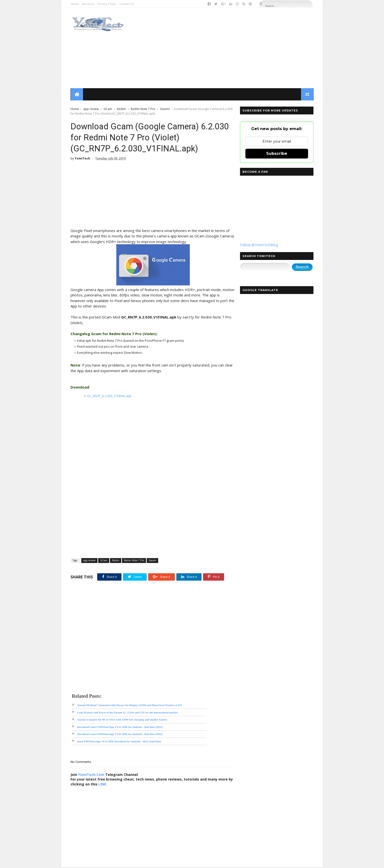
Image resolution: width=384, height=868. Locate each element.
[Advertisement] (224, 48)
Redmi (122, 109)
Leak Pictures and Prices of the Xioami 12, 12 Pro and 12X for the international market (128, 713)
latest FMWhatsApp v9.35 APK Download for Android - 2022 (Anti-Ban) (119, 742)
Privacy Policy (107, 4)
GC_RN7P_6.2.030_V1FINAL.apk (109, 397)
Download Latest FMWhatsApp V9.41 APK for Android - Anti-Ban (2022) (120, 735)
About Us (88, 4)
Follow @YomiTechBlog (259, 245)
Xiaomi (165, 109)
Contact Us (127, 4)
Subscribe (276, 154)
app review (91, 109)
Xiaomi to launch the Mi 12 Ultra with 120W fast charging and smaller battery (122, 721)
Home (75, 4)
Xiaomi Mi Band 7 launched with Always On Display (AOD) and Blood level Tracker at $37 (130, 706)
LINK (108, 785)
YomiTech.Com (91, 775)
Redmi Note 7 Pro (143, 109)
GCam (108, 109)
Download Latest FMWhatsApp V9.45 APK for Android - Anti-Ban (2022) (120, 728)
